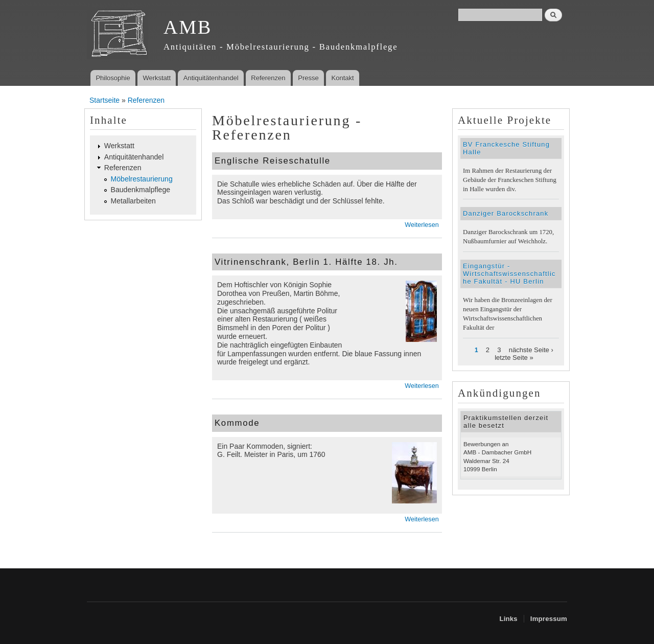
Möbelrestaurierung (142, 179)
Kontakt (343, 78)
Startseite (104, 100)
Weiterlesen (422, 225)
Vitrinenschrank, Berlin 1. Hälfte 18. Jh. (306, 262)
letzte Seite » (514, 358)
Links (508, 619)
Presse (308, 78)
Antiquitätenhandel (211, 78)
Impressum (549, 619)
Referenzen (268, 78)
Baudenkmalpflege (141, 190)
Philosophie (113, 78)
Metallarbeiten (133, 201)
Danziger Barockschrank (506, 213)
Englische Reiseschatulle (273, 161)
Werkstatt (157, 78)
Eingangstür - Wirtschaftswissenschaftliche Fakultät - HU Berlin (509, 274)
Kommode (237, 423)
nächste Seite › (531, 350)
